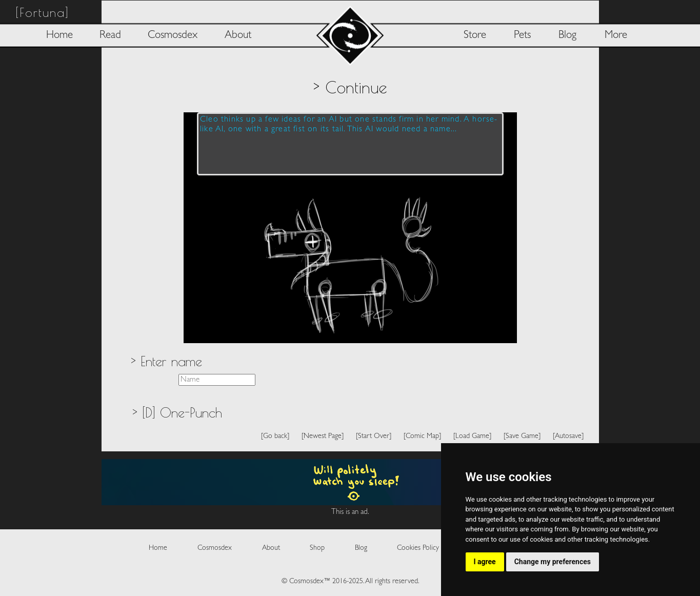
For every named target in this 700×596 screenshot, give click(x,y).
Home (59, 36)
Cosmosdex (173, 36)
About (238, 36)
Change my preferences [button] (553, 562)
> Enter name (166, 361)
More (616, 36)
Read (110, 36)
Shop (317, 548)
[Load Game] (472, 436)
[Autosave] (568, 436)
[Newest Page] (323, 436)
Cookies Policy (418, 548)
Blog (567, 36)
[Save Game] (522, 436)
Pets (522, 36)
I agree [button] (485, 562)
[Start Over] (374, 436)
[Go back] (275, 436)
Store (475, 36)
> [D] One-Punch (177, 412)
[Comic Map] (422, 436)
